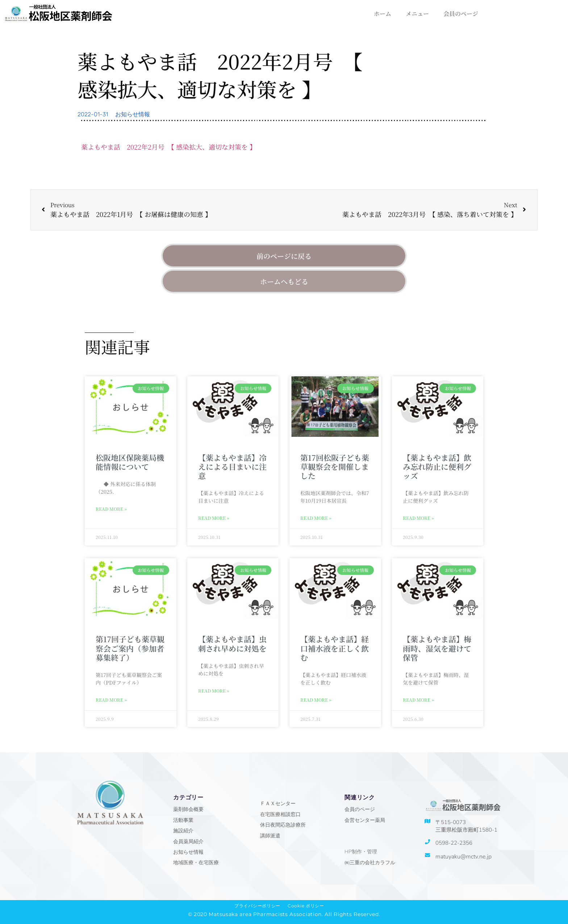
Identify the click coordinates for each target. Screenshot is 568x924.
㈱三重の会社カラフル (370, 863)
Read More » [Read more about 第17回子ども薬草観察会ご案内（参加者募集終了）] (111, 700)
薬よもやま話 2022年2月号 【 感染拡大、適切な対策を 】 (169, 147)
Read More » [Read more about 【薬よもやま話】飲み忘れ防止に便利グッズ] (418, 518)
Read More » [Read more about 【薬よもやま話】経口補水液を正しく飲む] (316, 700)
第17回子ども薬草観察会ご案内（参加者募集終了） (130, 648)
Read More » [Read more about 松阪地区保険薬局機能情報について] (111, 509)
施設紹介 (183, 831)
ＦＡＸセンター (278, 804)
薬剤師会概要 (188, 809)
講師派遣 (270, 836)
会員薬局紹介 (188, 842)
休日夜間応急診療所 (283, 825)
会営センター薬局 (365, 820)
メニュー (417, 14)
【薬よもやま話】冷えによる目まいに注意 (232, 467)
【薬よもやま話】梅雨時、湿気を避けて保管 (437, 648)
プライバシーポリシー (257, 906)
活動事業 (183, 820)
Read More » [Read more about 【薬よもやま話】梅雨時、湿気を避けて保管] (418, 700)
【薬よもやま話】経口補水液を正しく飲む (335, 648)
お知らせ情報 (133, 114)
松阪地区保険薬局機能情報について (130, 462)
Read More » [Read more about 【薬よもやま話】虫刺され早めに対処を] (214, 691)
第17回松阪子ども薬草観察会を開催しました (335, 467)
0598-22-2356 (454, 843)
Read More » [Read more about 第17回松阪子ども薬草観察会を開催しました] (316, 518)
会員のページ (461, 14)
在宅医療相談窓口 (280, 814)
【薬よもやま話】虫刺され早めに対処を (232, 643)
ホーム (383, 14)
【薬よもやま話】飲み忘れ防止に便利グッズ (437, 467)
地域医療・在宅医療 (196, 863)
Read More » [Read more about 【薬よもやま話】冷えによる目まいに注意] (214, 518)
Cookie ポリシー (306, 906)
